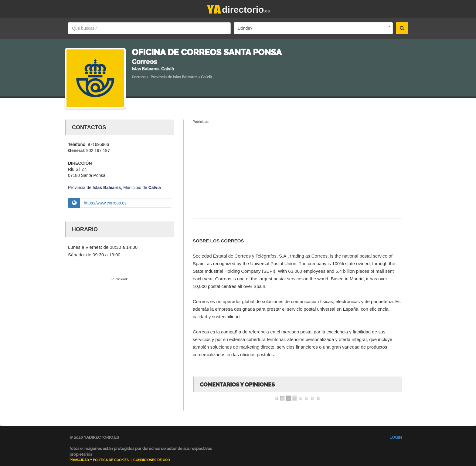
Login (396, 437)
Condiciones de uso (151, 460)
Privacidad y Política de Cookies (99, 460)
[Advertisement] (120, 327)
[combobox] (313, 28)
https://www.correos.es (105, 203)
